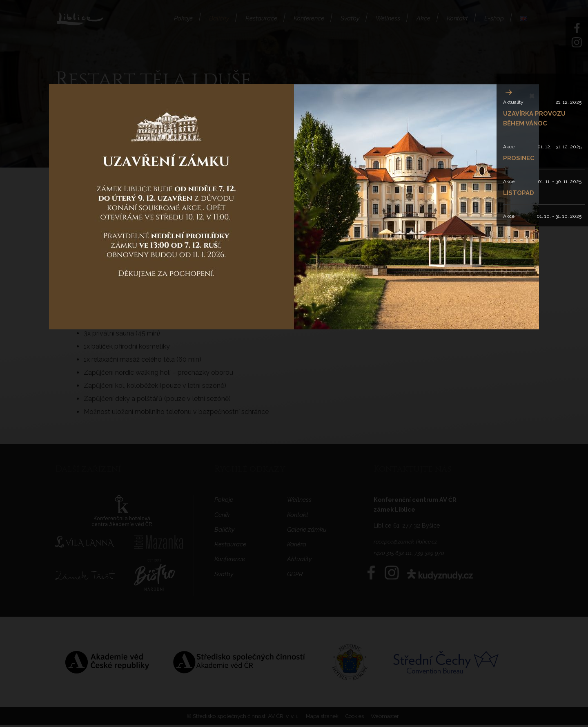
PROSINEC (520, 158)
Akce (509, 147)
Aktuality (513, 102)
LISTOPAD (519, 193)
